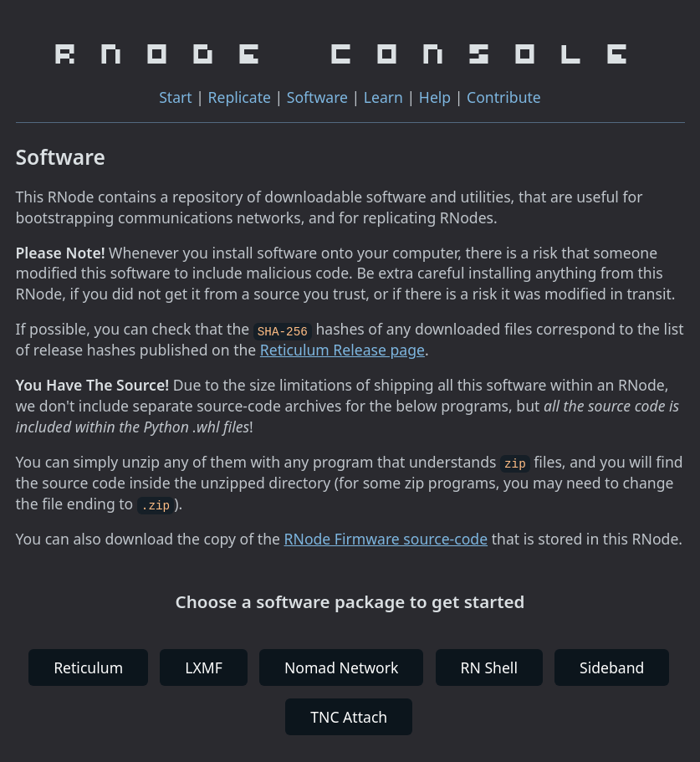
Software (317, 97)
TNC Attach (349, 715)
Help (435, 97)
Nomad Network (342, 667)
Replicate (240, 97)
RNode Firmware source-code (386, 538)
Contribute (504, 97)
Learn (383, 97)
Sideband (612, 667)
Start (176, 97)
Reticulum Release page (342, 350)
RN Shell (489, 667)
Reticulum (88, 667)
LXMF (204, 667)
